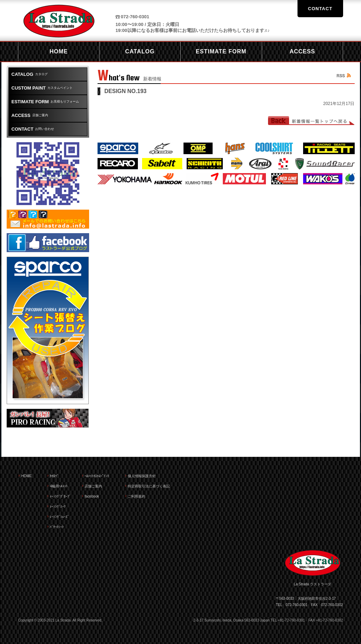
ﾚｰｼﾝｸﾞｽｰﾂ (58, 507)
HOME (26, 476)
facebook (92, 496)
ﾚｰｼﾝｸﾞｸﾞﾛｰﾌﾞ (60, 496)
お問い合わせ (33, 129)
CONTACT (320, 9)
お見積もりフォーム (45, 102)
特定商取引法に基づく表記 (149, 486)
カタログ (30, 74)
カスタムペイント (42, 88)
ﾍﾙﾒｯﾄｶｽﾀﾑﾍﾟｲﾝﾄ (97, 476)
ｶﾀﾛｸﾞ (54, 476)
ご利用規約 (136, 496)
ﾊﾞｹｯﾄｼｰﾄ (57, 527)
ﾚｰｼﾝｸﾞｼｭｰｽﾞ (59, 517)
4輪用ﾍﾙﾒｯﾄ (59, 486)
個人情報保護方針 (142, 476)
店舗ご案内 (30, 115)
